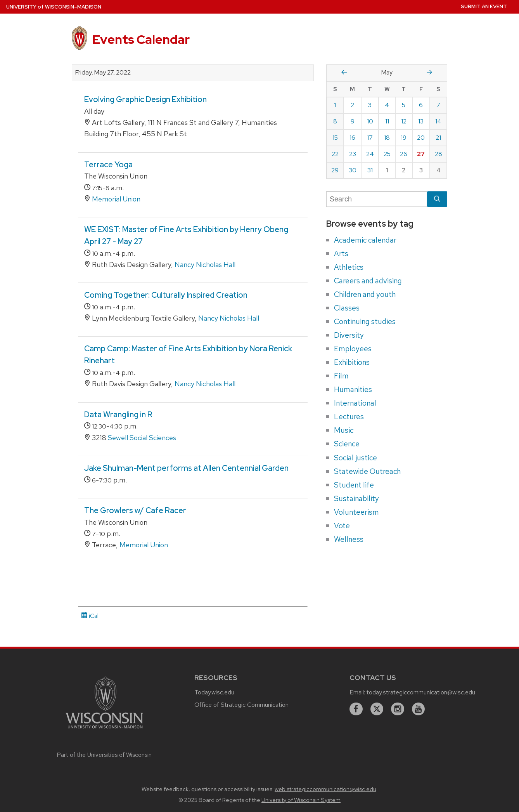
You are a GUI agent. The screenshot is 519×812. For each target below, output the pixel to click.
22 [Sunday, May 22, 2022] (335, 154)
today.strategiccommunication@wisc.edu (421, 692)
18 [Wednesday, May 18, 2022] (387, 138)
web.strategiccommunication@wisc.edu (325, 789)
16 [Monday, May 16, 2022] (352, 138)
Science (347, 444)
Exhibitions (352, 362)
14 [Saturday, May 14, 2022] (438, 121)
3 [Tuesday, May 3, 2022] (370, 105)
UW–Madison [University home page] (54, 7)
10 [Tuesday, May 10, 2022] (370, 121)
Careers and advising (368, 281)
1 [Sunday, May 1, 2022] (335, 105)
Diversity (349, 335)
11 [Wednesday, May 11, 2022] (387, 121)
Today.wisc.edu (214, 692)
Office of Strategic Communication (241, 705)
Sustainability (356, 498)
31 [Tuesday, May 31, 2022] (370, 170)
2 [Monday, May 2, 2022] (352, 105)
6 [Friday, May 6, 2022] (421, 105)
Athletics (349, 267)
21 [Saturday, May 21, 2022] (438, 138)
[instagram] (398, 709)
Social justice (356, 458)
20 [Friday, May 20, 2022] (421, 138)
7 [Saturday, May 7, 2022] (438, 105)
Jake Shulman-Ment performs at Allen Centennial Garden (186, 468)
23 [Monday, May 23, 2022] (353, 154)
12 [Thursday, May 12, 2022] (404, 121)
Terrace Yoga (108, 165)
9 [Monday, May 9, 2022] (353, 121)
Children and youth (365, 294)
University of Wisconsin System (301, 800)
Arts (341, 253)
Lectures (349, 416)
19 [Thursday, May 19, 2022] (404, 138)
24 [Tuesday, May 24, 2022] (370, 154)
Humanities (353, 389)
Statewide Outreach (367, 471)
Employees (353, 349)
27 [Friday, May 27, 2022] (421, 154)
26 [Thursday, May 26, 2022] (404, 154)
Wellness (349, 539)
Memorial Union (116, 199)
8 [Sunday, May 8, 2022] (335, 121)
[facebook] (356, 709)
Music (344, 430)
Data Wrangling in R (118, 415)
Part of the (104, 755)
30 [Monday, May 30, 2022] (353, 170)
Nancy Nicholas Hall (205, 265)
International (355, 403)
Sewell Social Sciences (142, 438)
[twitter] (377, 709)
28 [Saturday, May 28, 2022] (439, 154)
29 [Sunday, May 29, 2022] (335, 170)
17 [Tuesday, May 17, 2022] (370, 138)
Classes (347, 308)
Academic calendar (365, 240)
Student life (354, 485)
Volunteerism (356, 512)
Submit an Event (484, 6)
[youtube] (419, 709)
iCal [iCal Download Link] (90, 616)
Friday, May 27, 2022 (103, 73)
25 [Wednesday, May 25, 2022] (387, 154)
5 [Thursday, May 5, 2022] (404, 105)
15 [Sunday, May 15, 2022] (335, 138)
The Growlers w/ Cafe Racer (135, 510)
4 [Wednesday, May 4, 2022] (387, 105)
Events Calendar (141, 39)
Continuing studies (365, 321)
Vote (342, 526)
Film (341, 376)
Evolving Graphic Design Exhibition (145, 99)
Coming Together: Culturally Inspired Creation (166, 295)
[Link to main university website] (104, 730)
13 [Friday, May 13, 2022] (421, 121)
